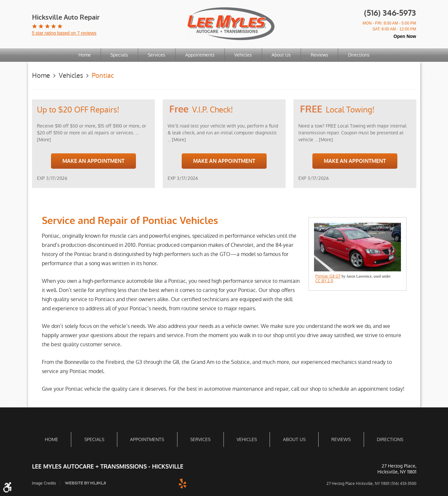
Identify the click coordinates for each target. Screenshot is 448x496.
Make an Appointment (93, 161)
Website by (86, 483)
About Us (282, 55)
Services (157, 55)
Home (84, 55)
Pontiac (103, 76)
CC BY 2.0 (324, 281)
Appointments (200, 55)
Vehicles (243, 55)
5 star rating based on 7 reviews (64, 33)
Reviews (320, 55)
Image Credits (44, 483)
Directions (360, 55)
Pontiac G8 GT (328, 276)
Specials (119, 55)
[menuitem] (84, 55)
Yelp (183, 483)
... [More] (177, 139)
